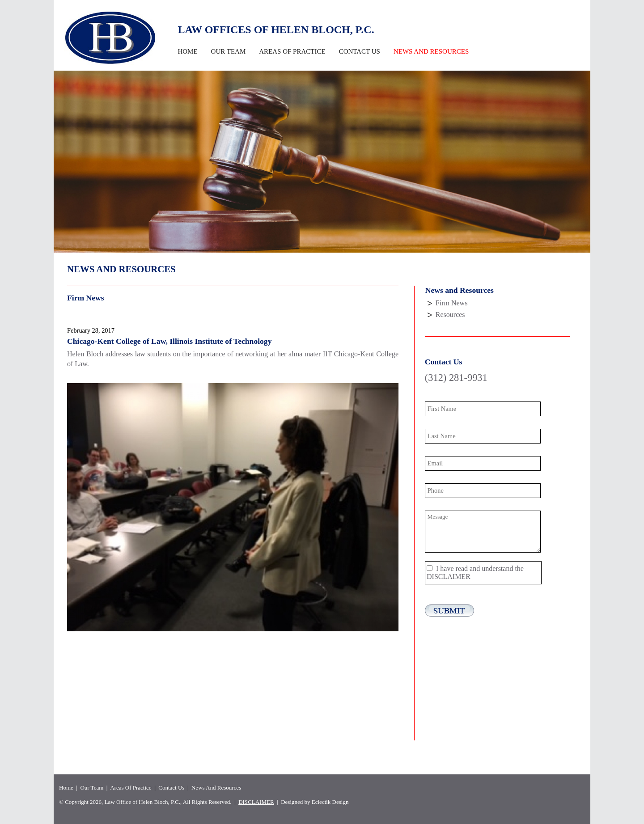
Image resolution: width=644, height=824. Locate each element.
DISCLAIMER (449, 577)
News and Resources (431, 51)
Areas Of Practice (292, 51)
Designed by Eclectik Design (315, 802)
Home (187, 51)
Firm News (452, 303)
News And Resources (216, 788)
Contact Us (360, 51)
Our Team (229, 51)
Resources (450, 315)
